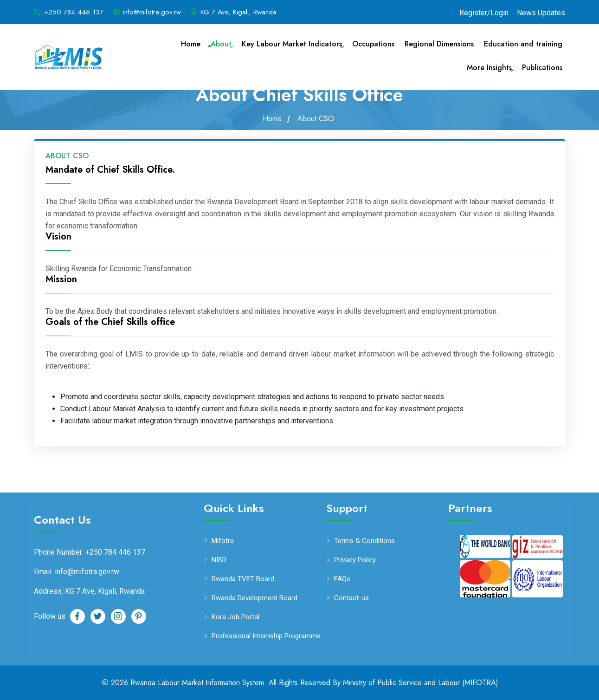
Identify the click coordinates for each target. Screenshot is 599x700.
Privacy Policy (355, 560)
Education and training (523, 44)
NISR (219, 560)
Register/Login (484, 13)
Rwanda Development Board (254, 598)
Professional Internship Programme (266, 636)
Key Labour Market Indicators (292, 44)
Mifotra (223, 541)
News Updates (541, 13)
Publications (542, 68)
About (221, 44)
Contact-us (351, 598)
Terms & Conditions (364, 541)
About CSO (316, 119)
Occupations (373, 44)
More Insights (489, 68)
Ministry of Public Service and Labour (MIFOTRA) (421, 683)
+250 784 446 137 (74, 12)
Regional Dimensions (439, 44)
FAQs (342, 579)
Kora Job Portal (235, 617)
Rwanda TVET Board (243, 579)
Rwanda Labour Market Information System (197, 683)
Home (191, 44)
